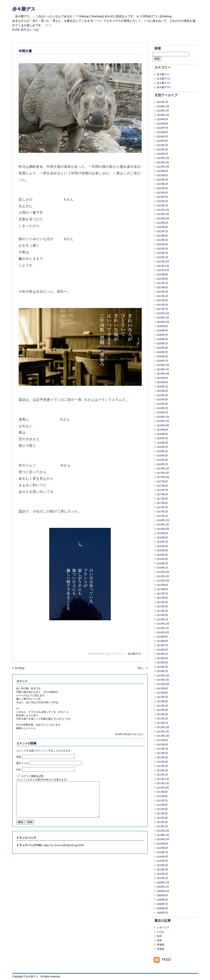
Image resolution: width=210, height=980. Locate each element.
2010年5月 (162, 861)
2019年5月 (162, 395)
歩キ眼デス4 (164, 87)
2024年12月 (163, 106)
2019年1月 (162, 412)
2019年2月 (162, 408)
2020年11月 (163, 318)
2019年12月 (163, 365)
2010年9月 (162, 844)
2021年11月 (163, 266)
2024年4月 (162, 141)
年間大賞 (25, 51)
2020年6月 (162, 339)
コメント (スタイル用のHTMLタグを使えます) (42, 780)
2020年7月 (162, 335)
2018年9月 (162, 430)
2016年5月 (162, 550)
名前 (19, 757)
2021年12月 (163, 262)
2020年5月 (162, 344)
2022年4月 (162, 244)
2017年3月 (162, 507)
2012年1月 (162, 775)
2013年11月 (163, 680)
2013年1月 (162, 723)
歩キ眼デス (24, 9)
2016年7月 (162, 542)
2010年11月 (163, 835)
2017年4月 (162, 503)
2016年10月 (163, 529)
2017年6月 (162, 494)
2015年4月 (162, 607)
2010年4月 (162, 865)
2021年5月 (162, 292)
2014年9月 (162, 637)
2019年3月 (162, 404)
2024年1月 (162, 154)
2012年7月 (162, 749)
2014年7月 (162, 645)
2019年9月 (162, 378)
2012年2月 (162, 770)
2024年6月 (162, 132)
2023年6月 (162, 184)
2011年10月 (163, 788)
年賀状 (161, 949)
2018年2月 (162, 460)
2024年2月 (162, 149)
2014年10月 (163, 632)
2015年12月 (163, 572)
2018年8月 (162, 434)
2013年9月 (162, 688)
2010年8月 (162, 848)
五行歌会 (20, 668)
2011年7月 (162, 801)
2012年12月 (163, 727)
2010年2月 (162, 874)
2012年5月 (162, 757)
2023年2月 (162, 201)
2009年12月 (163, 882)
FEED (166, 960)
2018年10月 (163, 425)
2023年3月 (162, 197)
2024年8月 (162, 124)
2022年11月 (163, 214)
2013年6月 (162, 701)
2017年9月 (162, 481)
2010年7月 (162, 852)
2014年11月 (163, 628)
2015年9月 (162, 585)
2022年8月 (162, 227)
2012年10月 (163, 736)
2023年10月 (163, 167)
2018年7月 (162, 438)
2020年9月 (162, 326)
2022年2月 (162, 253)
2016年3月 (162, 559)
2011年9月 (162, 792)
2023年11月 (163, 162)
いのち (161, 932)
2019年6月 (162, 391)
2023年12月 (163, 158)
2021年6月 (162, 287)
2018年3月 (162, 456)
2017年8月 (162, 486)
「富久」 (140, 668)
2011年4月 (162, 813)
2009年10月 (163, 891)
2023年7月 (162, 180)
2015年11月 (163, 576)
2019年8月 (162, 382)
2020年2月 (162, 356)
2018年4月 (162, 451)
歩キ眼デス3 (135, 654)
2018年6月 (162, 443)
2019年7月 (162, 387)
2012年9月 (162, 740)
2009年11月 (163, 887)
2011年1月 (162, 826)
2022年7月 (162, 231)
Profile (16, 30)
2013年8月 (162, 693)
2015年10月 (163, 581)
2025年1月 (162, 102)
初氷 (159, 936)
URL (19, 770)
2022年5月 (162, 240)
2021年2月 (162, 305)
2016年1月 (162, 568)
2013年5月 (162, 706)
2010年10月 (163, 839)
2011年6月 (162, 805)
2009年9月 (162, 895)
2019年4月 (162, 400)
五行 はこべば (29, 30)
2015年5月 (162, 602)
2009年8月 (162, 900)
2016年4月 (162, 555)
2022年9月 (162, 223)
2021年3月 (162, 300)
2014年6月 (162, 650)
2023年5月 (162, 188)
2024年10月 (163, 115)
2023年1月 (162, 206)
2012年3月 (162, 766)
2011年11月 (163, 783)
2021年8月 (162, 279)
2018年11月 (163, 421)
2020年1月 (162, 361)
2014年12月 (163, 624)
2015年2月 (162, 615)
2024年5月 (162, 137)
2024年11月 (163, 111)
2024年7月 (162, 128)
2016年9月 (162, 533)
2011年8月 (162, 796)
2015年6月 (162, 598)
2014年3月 (162, 663)
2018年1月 (162, 464)
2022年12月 (163, 210)
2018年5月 (162, 447)
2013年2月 (162, 719)
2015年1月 (162, 619)
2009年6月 (162, 908)
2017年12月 (163, 469)
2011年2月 (162, 822)
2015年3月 (162, 611)
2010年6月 (162, 857)
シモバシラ (163, 927)
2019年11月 (163, 369)
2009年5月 (162, 913)
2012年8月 (162, 744)
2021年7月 (162, 283)
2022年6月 (162, 236)
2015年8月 (162, 589)
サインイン (42, 751)
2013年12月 (163, 676)
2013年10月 (163, 684)
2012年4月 (162, 762)
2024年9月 (162, 119)
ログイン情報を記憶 (32, 776)
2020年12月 (163, 313)
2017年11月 (163, 473)
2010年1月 (162, 878)
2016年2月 (162, 563)
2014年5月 (162, 654)
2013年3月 (162, 714)
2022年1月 (162, 257)
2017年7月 (162, 490)
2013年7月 (162, 697)
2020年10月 (163, 322)
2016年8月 (162, 538)
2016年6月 (162, 546)
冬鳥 (159, 940)
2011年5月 (162, 809)
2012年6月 (162, 753)
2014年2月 (162, 667)
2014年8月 (162, 641)
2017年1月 (162, 516)
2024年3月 (162, 145)
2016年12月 (163, 520)
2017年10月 (163, 477)
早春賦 (161, 945)
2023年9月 (162, 171)
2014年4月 (162, 658)
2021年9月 (162, 275)
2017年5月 (162, 499)
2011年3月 (162, 818)
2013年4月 (162, 710)
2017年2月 (162, 512)
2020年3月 (162, 352)
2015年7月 (162, 594)
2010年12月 (163, 831)
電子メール (22, 763)
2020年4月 (162, 348)
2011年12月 (163, 779)
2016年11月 (163, 525)
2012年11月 (163, 732)
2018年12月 (163, 417)
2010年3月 (162, 870)
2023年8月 (162, 175)
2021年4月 (162, 296)
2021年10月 (163, 270)
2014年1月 (162, 671)
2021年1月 (162, 309)
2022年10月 (163, 218)
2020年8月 (162, 331)
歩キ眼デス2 (164, 79)
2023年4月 (162, 193)
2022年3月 (162, 249)
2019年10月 (163, 374)
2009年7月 (162, 904)
